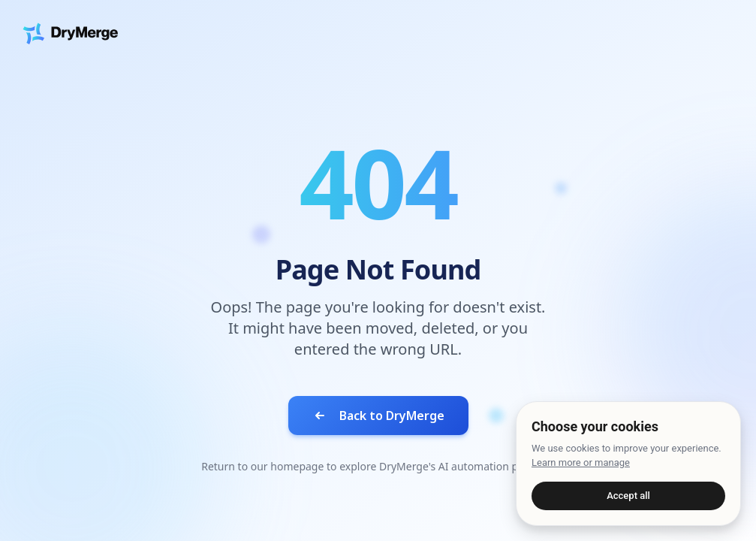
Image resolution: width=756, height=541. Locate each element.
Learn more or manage (581, 462)
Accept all (628, 496)
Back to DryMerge (378, 416)
